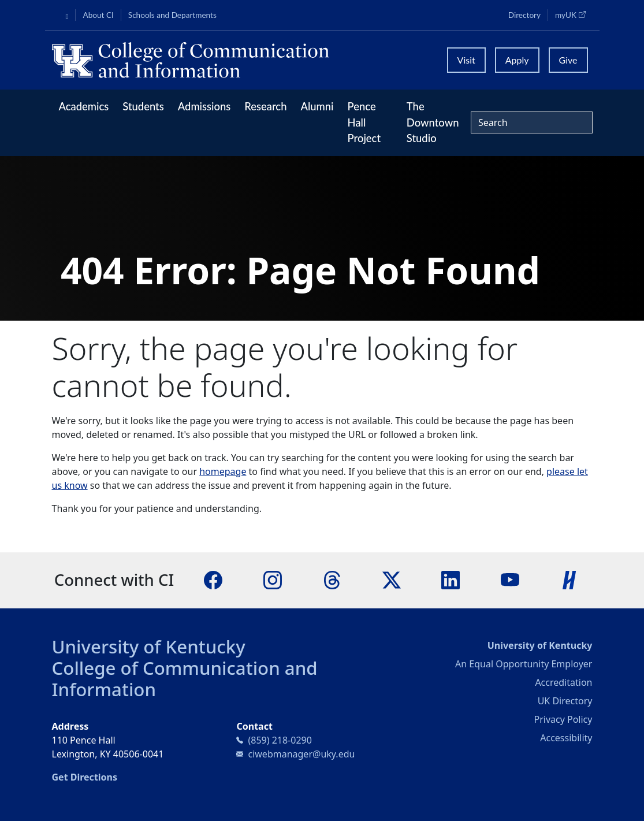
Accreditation (563, 682)
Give (568, 60)
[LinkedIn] (451, 579)
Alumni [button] (317, 106)
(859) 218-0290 (280, 740)
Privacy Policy (563, 719)
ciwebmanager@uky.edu (301, 754)
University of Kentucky (149, 647)
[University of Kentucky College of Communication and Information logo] (243, 60)
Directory (524, 15)
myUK (574, 14)
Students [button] (143, 106)
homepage (223, 471)
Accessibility (566, 738)
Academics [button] (84, 106)
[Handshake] (569, 579)
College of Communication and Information (185, 679)
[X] (392, 579)
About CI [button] (98, 15)
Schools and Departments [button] (172, 15)
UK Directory (565, 701)
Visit (466, 60)
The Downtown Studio (433, 122)
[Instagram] (273, 579)
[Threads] (332, 579)
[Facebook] (213, 579)
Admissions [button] (204, 106)
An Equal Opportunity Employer (524, 664)
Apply (517, 60)
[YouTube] (510, 579)
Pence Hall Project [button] (364, 122)
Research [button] (265, 106)
